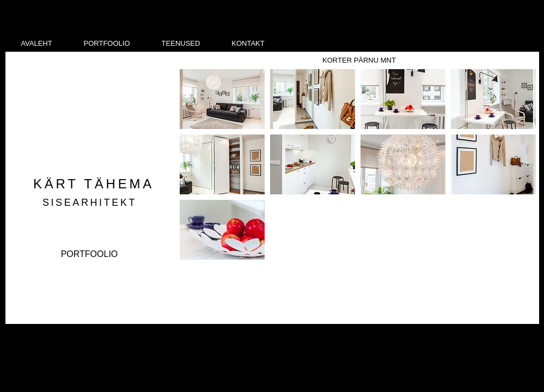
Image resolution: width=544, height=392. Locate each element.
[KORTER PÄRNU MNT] (359, 60)
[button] (222, 99)
